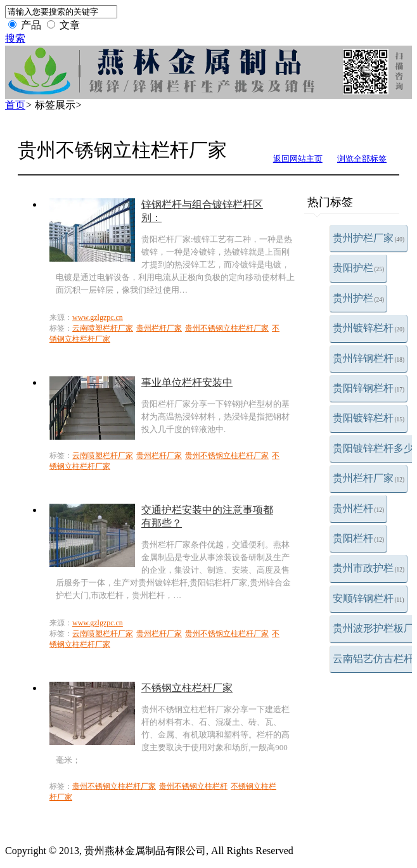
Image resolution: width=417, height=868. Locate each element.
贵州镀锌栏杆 (369, 328)
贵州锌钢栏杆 (369, 358)
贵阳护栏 (359, 268)
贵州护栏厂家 (369, 238)
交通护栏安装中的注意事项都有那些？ (207, 516)
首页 (15, 105)
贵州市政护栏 (369, 568)
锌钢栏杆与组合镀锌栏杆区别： (202, 211)
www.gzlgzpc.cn (98, 317)
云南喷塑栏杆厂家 (103, 328)
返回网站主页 (298, 159)
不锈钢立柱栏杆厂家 (187, 688)
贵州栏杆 (359, 508)
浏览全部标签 (362, 159)
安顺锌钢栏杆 (369, 598)
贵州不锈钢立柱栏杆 (193, 786)
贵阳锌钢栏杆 (369, 388)
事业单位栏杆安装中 (187, 382)
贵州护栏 (359, 298)
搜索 (15, 38)
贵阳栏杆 (359, 538)
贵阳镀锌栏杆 (369, 418)
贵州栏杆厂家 (369, 478)
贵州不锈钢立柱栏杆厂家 (227, 328)
